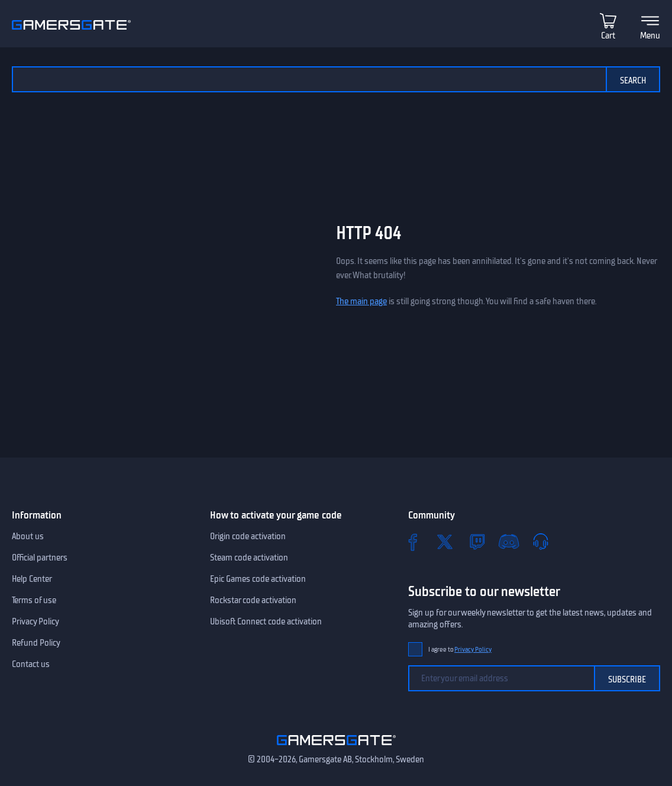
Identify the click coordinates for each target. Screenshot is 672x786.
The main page (361, 301)
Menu (650, 36)
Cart (608, 36)
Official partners (40, 558)
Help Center (32, 579)
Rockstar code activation (253, 600)
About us (28, 536)
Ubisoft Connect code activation (266, 621)
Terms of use (34, 600)
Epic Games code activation (258, 579)
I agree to (460, 650)
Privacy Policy (35, 621)
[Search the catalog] (309, 79)
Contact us (31, 664)
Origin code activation (248, 536)
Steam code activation (249, 558)
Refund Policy (36, 643)
